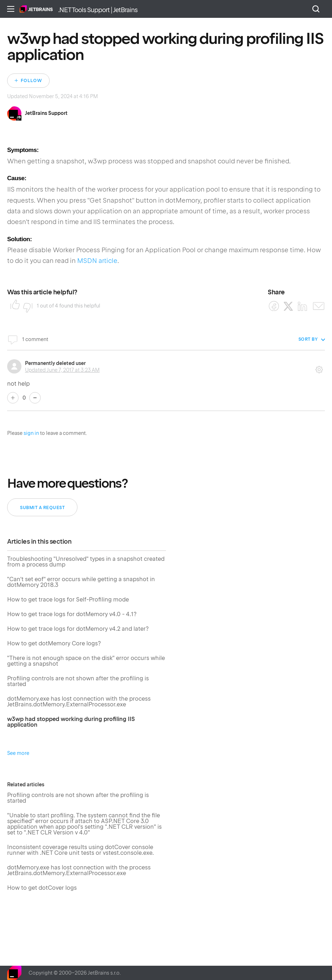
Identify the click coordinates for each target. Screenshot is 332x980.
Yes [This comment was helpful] (13, 398)
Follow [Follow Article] (31, 81)
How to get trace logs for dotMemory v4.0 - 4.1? (72, 615)
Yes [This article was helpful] (13, 306)
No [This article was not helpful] (26, 306)
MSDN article (97, 261)
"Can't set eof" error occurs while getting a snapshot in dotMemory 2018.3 (81, 582)
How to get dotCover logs (42, 888)
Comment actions (319, 367)
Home (36, 9)
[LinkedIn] (303, 306)
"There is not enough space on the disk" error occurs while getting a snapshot (86, 661)
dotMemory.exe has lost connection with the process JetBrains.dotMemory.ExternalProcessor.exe (79, 702)
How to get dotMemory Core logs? (54, 644)
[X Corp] (288, 306)
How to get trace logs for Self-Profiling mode (68, 600)
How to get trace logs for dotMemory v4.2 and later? (78, 629)
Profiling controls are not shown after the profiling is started (78, 682)
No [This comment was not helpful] (35, 398)
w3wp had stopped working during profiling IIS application (71, 722)
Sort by (308, 339)
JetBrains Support (46, 113)
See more (18, 753)
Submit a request (42, 508)
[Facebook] (274, 306)
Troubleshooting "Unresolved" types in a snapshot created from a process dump (86, 562)
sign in (31, 433)
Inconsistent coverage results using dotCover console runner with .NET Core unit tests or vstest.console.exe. (81, 850)
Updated (62, 370)
